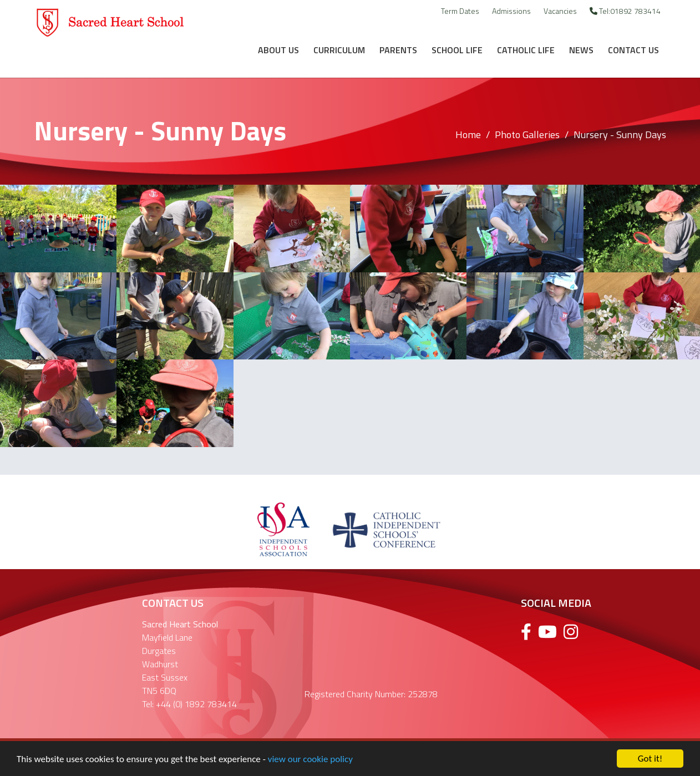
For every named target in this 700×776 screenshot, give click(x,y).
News (581, 50)
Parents (398, 50)
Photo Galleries (527, 135)
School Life (457, 50)
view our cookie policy (310, 761)
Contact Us (633, 50)
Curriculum (339, 50)
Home (468, 135)
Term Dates (460, 11)
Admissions (511, 11)
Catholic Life (526, 50)
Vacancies (560, 11)
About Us (278, 50)
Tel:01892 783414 (625, 11)
